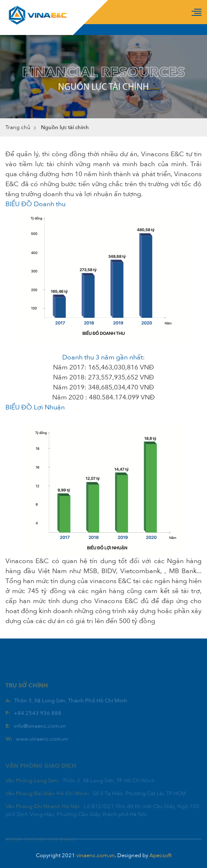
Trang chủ (18, 127)
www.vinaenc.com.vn (42, 746)
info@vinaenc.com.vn (40, 733)
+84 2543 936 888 (38, 721)
